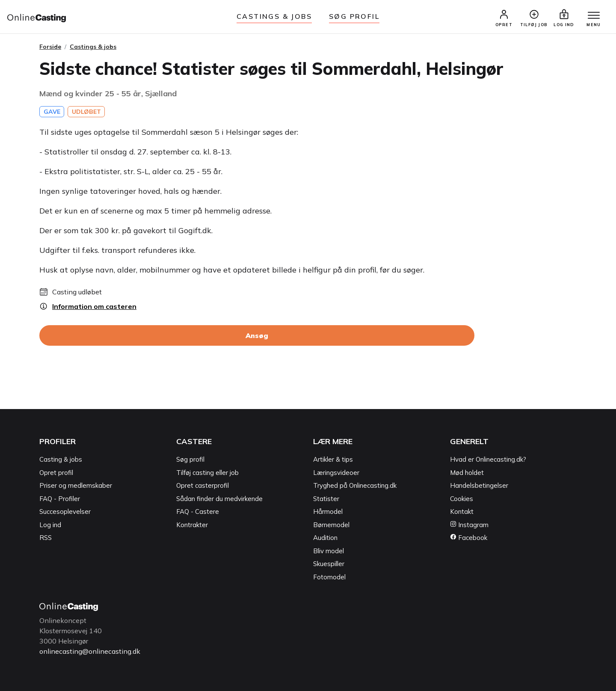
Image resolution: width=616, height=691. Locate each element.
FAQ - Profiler (60, 499)
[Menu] (594, 16)
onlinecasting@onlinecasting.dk (90, 651)
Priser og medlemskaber (76, 485)
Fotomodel (329, 577)
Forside (50, 47)
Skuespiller (329, 564)
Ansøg (257, 335)
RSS (46, 538)
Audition (325, 538)
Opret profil (56, 473)
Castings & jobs (274, 16)
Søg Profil (354, 16)
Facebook (469, 538)
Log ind (50, 525)
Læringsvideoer (336, 473)
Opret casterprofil (203, 485)
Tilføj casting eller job (207, 473)
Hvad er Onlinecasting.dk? (488, 459)
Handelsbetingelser (479, 485)
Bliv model (329, 551)
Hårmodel (328, 512)
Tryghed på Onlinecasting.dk (355, 485)
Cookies (462, 499)
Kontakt (462, 512)
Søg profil (190, 459)
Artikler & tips (333, 459)
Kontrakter (192, 525)
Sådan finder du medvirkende (219, 499)
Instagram (469, 525)
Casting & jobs (61, 459)
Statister (326, 499)
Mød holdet (467, 473)
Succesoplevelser (65, 512)
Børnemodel (331, 525)
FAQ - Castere (198, 512)
